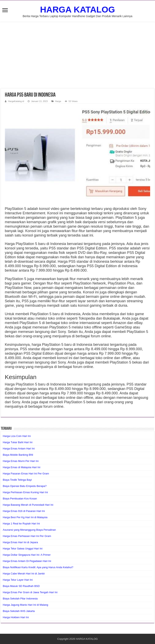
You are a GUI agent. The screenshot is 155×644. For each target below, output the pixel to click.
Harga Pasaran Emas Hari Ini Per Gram (26, 474)
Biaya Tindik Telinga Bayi (17, 480)
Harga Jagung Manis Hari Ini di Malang (26, 605)
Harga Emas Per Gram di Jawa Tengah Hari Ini (30, 592)
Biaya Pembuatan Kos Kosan (20, 499)
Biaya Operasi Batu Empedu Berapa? (25, 486)
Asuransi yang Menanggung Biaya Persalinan (29, 530)
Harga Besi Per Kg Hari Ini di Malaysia (25, 517)
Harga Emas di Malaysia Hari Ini (22, 467)
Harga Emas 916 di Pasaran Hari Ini (24, 511)
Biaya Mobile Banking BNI (18, 455)
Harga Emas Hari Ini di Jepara (20, 542)
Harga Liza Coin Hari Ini (17, 436)
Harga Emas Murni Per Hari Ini (21, 461)
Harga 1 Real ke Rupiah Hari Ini (21, 524)
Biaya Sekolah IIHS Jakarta (19, 611)
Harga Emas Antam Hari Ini (19, 449)
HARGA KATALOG (77, 9)
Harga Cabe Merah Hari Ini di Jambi (24, 574)
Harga (58, 101)
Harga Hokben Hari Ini (16, 617)
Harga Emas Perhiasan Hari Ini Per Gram (27, 536)
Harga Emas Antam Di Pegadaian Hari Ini (27, 561)
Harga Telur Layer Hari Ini (18, 580)
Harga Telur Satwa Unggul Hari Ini (23, 549)
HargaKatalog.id (16, 101)
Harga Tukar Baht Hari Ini (18, 442)
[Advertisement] (77, 55)
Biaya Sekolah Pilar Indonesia (20, 599)
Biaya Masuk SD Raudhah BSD (21, 586)
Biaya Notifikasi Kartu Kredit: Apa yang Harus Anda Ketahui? (38, 567)
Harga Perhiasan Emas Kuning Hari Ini (25, 492)
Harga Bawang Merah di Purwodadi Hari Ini (28, 505)
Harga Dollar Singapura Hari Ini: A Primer (27, 555)
